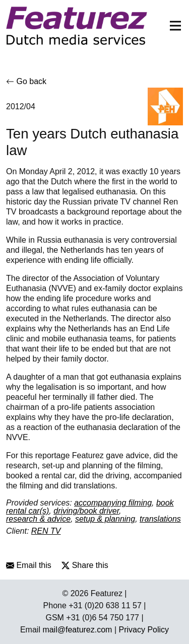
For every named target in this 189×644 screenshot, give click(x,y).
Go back (26, 81)
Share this (85, 565)
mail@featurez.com (77, 630)
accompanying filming (113, 503)
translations (160, 519)
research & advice (38, 519)
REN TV (46, 531)
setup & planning (105, 519)
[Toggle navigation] (172, 26)
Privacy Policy (144, 630)
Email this (29, 565)
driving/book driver (86, 511)
